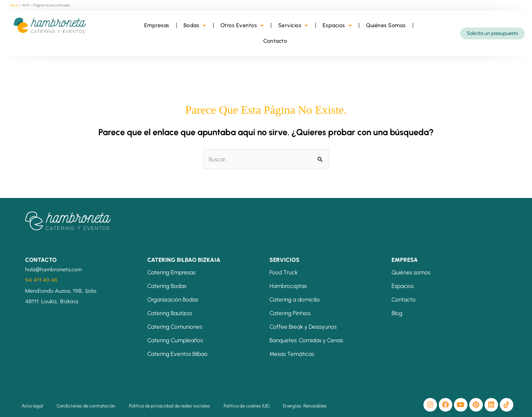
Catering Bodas (167, 286)
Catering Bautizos (170, 313)
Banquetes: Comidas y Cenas (306, 340)
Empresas (157, 25)
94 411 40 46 (41, 280)
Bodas (195, 25)
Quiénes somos (411, 272)
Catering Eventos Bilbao (177, 354)
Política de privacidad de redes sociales (169, 406)
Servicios (293, 25)
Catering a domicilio (295, 300)
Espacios (337, 25)
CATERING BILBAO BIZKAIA (184, 260)
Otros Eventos (242, 25)
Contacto (275, 41)
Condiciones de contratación (86, 406)
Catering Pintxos (290, 313)
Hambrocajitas (288, 286)
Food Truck (283, 272)
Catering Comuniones (175, 327)
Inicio (14, 5)
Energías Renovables (305, 406)
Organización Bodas (173, 300)
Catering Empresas (171, 272)
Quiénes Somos (386, 25)
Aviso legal (32, 406)
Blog (397, 313)
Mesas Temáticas (292, 354)
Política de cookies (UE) (246, 406)
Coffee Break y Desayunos (303, 327)
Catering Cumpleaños (175, 340)
